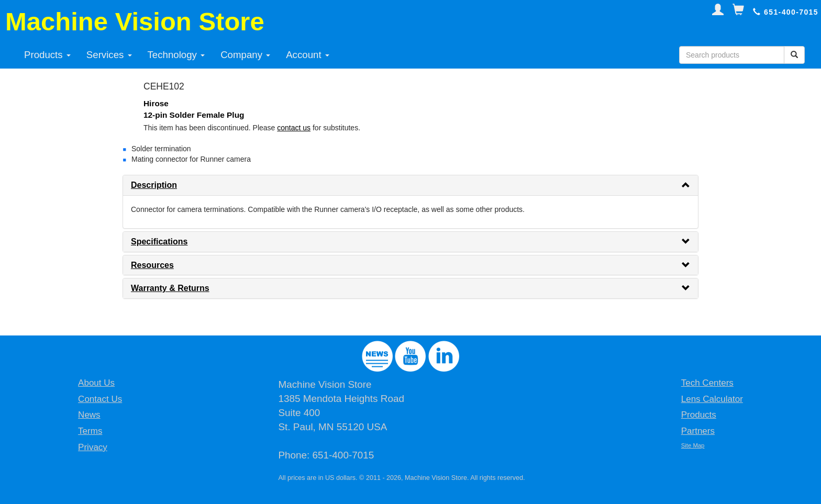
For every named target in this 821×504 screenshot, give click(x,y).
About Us (96, 383)
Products (47, 55)
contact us (294, 128)
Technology (176, 55)
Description (154, 185)
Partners (698, 431)
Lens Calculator (712, 399)
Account (308, 55)
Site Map (693, 445)
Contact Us (100, 399)
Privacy (93, 447)
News (89, 415)
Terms (90, 431)
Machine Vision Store (135, 21)
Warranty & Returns (170, 288)
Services (109, 55)
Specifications (159, 242)
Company (245, 55)
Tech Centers (707, 383)
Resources (152, 265)
